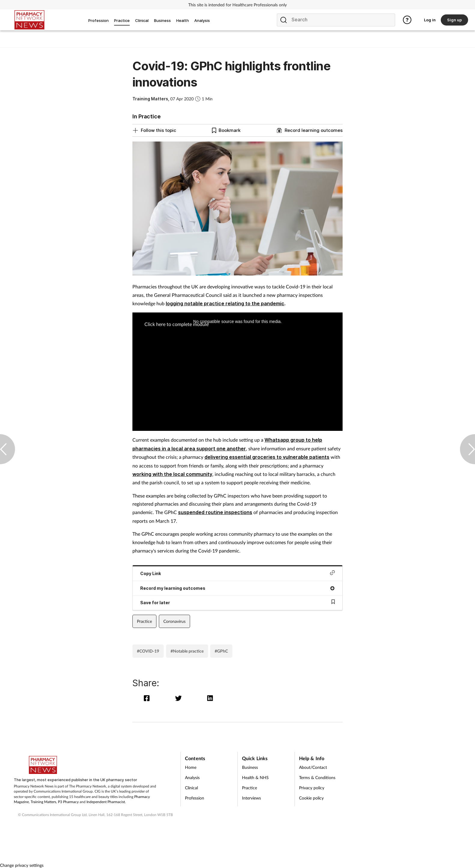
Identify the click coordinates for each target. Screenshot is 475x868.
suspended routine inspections (215, 512)
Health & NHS (255, 777)
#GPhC (221, 651)
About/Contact (313, 767)
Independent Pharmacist (106, 802)
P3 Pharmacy (68, 802)
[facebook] (148, 698)
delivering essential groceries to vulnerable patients (267, 457)
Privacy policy (312, 788)
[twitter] (180, 698)
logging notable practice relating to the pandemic (225, 303)
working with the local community (172, 474)
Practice (144, 621)
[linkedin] (211, 698)
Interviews (251, 798)
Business (250, 767)
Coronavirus (174, 621)
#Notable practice (187, 651)
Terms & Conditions (317, 777)
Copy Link (237, 573)
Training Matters (43, 802)
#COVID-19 (148, 651)
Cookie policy (311, 798)
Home (191, 767)
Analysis (192, 777)
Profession (195, 798)
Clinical (191, 788)
